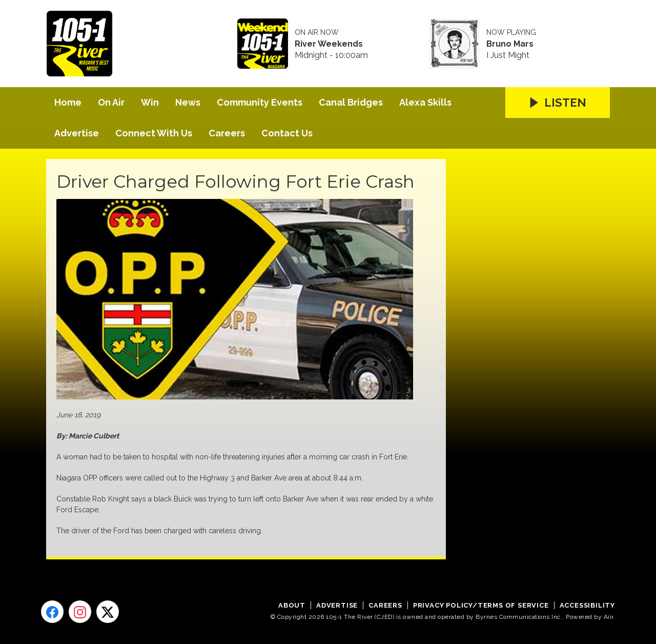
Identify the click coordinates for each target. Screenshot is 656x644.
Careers (227, 133)
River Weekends (329, 44)
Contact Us (287, 133)
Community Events (260, 102)
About (292, 605)
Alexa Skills (425, 102)
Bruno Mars (510, 44)
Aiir (609, 617)
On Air (111, 102)
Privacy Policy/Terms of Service (481, 605)
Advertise (77, 133)
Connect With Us (154, 133)
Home (68, 102)
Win (150, 102)
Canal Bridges (351, 102)
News (188, 102)
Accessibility (587, 605)
